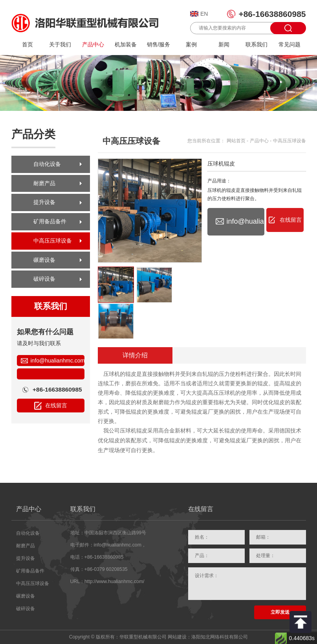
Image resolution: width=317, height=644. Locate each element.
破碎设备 (44, 279)
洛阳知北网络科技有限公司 (220, 637)
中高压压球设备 (53, 241)
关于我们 (60, 44)
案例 (191, 44)
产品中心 (93, 44)
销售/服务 (159, 44)
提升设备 (44, 202)
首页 (27, 44)
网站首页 (236, 141)
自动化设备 (47, 164)
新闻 (224, 44)
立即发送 (280, 612)
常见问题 (290, 44)
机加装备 (126, 44)
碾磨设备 (44, 260)
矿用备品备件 (50, 221)
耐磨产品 (44, 183)
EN (204, 14)
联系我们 (257, 44)
